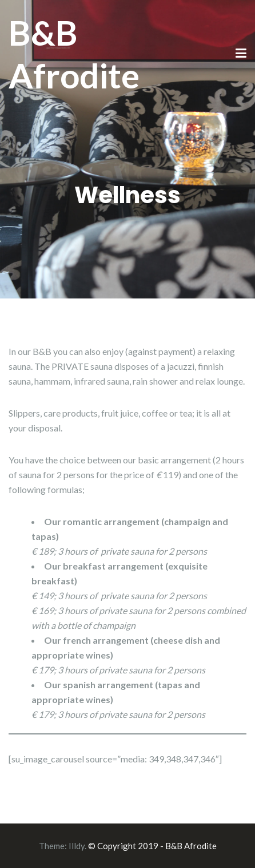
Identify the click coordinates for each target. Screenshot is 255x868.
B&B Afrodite (74, 54)
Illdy (77, 846)
